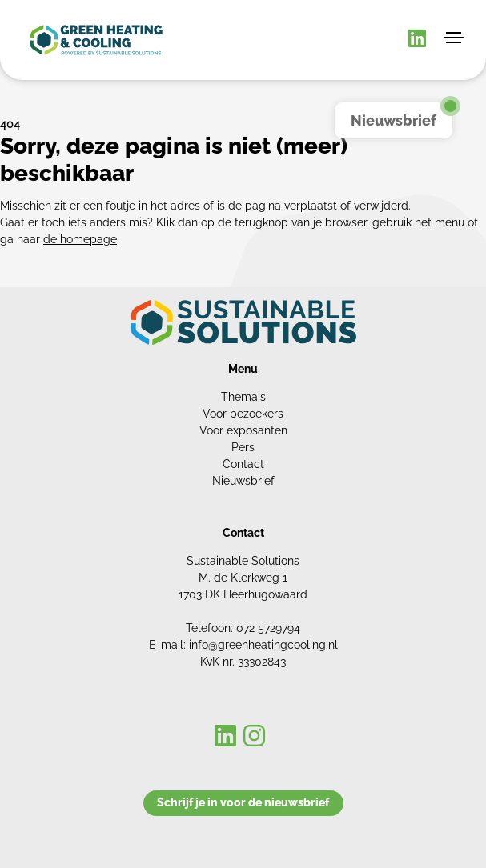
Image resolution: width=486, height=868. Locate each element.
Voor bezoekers (243, 414)
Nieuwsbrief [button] (394, 120)
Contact (243, 464)
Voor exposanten (243, 430)
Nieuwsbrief (243, 481)
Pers (243, 447)
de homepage (80, 239)
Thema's (243, 397)
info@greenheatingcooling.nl (263, 645)
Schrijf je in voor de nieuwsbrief (243, 802)
